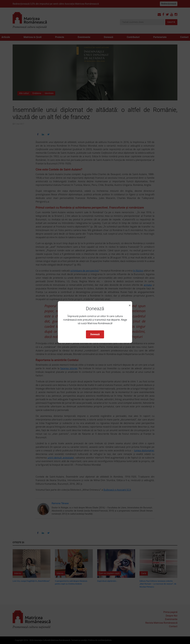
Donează (95, 334)
